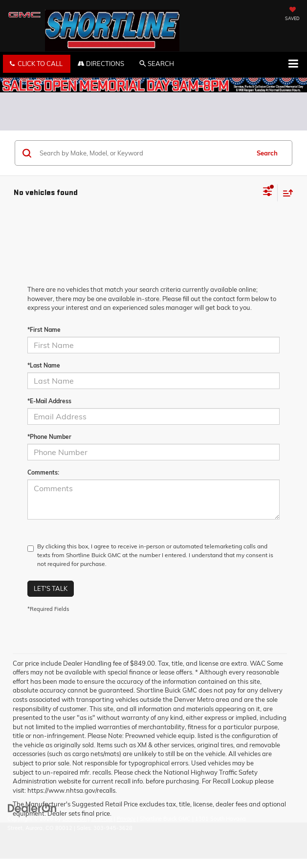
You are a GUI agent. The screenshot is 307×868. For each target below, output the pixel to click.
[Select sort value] (285, 193)
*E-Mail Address (49, 401)
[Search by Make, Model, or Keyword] (143, 153)
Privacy (126, 819)
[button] (37, 64)
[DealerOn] (32, 808)
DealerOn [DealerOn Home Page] (75, 819)
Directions (101, 64)
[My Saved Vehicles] (292, 15)
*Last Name (44, 365)
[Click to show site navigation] (293, 65)
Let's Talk (51, 588)
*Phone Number (49, 437)
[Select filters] (268, 193)
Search (267, 153)
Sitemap (102, 819)
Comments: (43, 472)
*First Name (44, 330)
